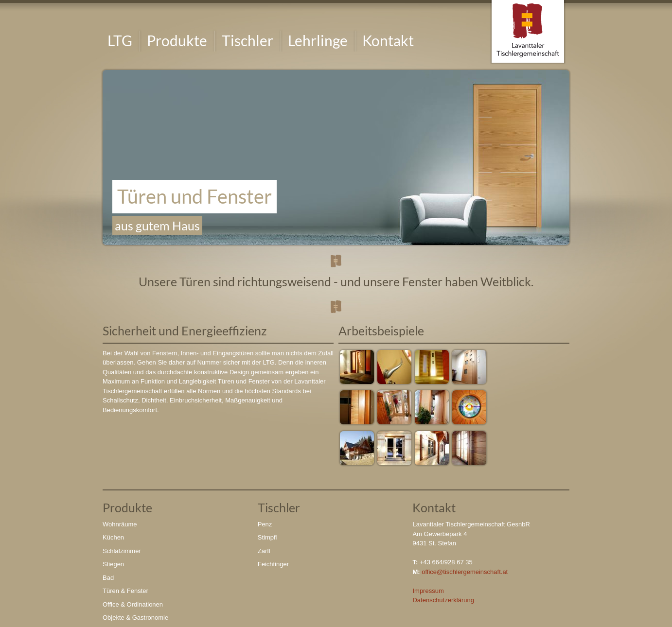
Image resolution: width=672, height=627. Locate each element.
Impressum (428, 591)
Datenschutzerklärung (443, 600)
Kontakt (388, 40)
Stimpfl (267, 537)
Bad (108, 578)
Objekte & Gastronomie (135, 618)
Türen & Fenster (125, 591)
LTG (120, 40)
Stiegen (113, 564)
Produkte (177, 40)
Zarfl (264, 551)
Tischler (248, 40)
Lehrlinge (318, 40)
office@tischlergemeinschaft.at (465, 572)
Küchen (113, 537)
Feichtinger (273, 564)
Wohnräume (120, 524)
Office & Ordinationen (133, 604)
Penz (265, 524)
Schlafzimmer (122, 551)
